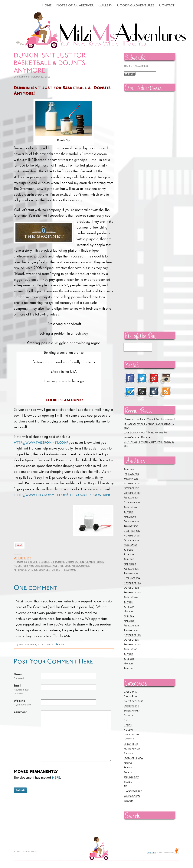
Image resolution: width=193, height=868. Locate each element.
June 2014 (129, 607)
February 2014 (131, 626)
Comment (20, 712)
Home (47, 6)
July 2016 (128, 512)
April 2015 (129, 559)
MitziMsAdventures (26, 570)
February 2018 (131, 474)
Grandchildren (95, 562)
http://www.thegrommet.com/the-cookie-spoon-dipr (62, 495)
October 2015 (131, 541)
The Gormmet (69, 570)
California (130, 692)
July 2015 (128, 550)
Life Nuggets (131, 735)
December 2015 (132, 531)
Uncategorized (133, 791)
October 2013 (131, 640)
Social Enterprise (49, 570)
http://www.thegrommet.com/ (41, 443)
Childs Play (130, 697)
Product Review (133, 758)
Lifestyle (129, 739)
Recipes (128, 763)
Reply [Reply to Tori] (59, 645)
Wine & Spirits (132, 796)
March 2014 (130, 621)
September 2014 (132, 593)
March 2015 (130, 564)
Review (128, 768)
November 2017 (132, 484)
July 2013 (128, 654)
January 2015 (131, 574)
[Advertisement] (135, 151)
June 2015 (129, 555)
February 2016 (131, 522)
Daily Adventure (133, 701)
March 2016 (130, 517)
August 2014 (131, 597)
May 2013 (128, 664)
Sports (128, 772)
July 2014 (128, 602)
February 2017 (131, 498)
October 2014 (131, 588)
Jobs (68, 566)
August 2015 (131, 545)
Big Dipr (33, 562)
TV (125, 787)
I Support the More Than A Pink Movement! (149, 420)
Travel (128, 782)
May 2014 (128, 612)
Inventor (58, 566)
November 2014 (132, 583)
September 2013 (132, 645)
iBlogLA (46, 566)
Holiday (128, 730)
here (56, 778)
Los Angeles (131, 744)
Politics (128, 754)
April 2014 (129, 616)
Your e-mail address (136, 66)
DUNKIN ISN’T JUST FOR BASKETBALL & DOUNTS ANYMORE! (50, 63)
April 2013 (129, 668)
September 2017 (132, 493)
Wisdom (128, 801)
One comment (22, 558)
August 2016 (131, 507)
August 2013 (131, 649)
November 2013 (132, 635)
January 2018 (131, 479)
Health (128, 725)
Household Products (27, 566)
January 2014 (131, 630)
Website (19, 701)
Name (18, 674)
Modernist (151, 852)
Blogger (44, 562)
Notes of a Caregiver (75, 6)
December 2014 (132, 578)
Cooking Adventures (136, 6)
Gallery (105, 6)
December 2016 (132, 503)
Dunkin (79, 562)
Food (127, 720)
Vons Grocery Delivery (137, 437)
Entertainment (133, 711)
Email (17, 686)
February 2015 (131, 569)
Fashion (128, 716)
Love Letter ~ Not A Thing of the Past (146, 433)
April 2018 (129, 469)
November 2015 (132, 536)
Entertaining (131, 706)
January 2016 (131, 526)
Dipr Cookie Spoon (62, 562)
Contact (167, 6)
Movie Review (132, 749)
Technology (131, 777)
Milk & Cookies (80, 566)
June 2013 (129, 659)
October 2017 (131, 488)
